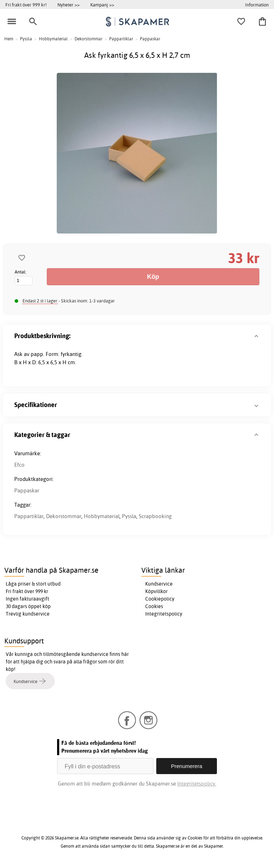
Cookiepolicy (160, 599)
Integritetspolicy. (197, 784)
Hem (9, 39)
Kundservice (159, 584)
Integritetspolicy (164, 614)
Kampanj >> (102, 5)
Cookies (154, 606)
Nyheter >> (68, 5)
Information (257, 5)
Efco (19, 465)
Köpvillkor (156, 591)
